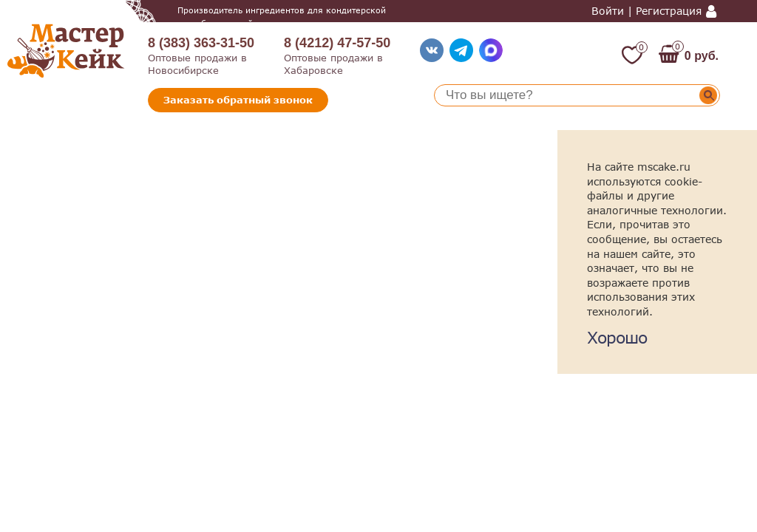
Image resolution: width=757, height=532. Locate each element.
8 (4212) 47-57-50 (337, 43)
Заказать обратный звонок (238, 100)
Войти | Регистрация (646, 11)
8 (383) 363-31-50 (201, 43)
